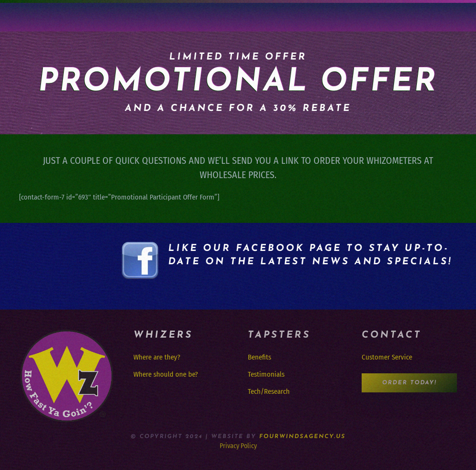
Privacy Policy (238, 446)
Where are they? (157, 357)
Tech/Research (269, 391)
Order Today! (409, 383)
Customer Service (387, 357)
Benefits (259, 357)
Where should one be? (166, 374)
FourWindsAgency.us (302, 437)
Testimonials (266, 374)
